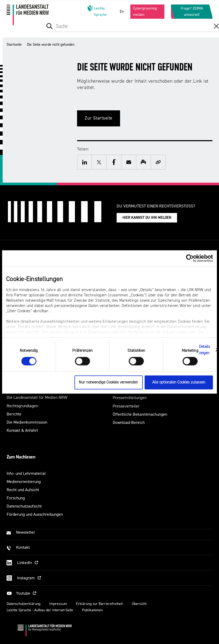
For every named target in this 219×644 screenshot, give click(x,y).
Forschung (16, 498)
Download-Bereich (129, 422)
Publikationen (92, 610)
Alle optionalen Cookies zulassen (179, 383)
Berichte (14, 414)
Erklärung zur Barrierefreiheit (99, 604)
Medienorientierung (24, 482)
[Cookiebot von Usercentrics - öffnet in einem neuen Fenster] (190, 258)
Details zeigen (205, 350)
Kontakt (23, 547)
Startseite (14, 44)
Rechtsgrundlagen (22, 406)
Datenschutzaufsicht (24, 506)
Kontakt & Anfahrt (22, 430)
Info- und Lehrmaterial (26, 473)
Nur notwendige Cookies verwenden (108, 383)
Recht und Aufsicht (23, 490)
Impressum (58, 604)
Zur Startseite (99, 118)
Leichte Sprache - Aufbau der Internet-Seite (40, 610)
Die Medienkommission (27, 422)
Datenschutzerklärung (23, 604)
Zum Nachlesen (21, 457)
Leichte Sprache (97, 11)
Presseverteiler (126, 406)
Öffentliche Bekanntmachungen (140, 414)
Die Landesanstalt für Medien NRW (37, 397)
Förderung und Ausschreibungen (35, 514)
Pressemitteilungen (130, 398)
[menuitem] (72, 31)
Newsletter (26, 532)
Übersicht (139, 604)
